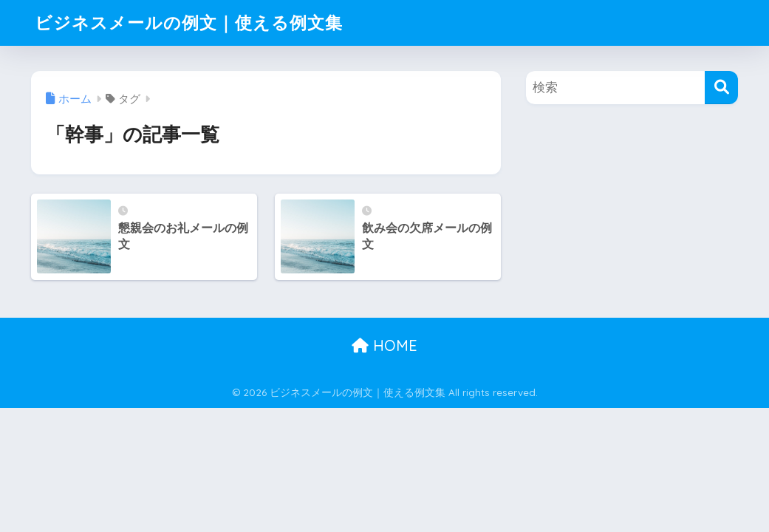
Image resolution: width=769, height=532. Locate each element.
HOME (384, 345)
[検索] (721, 88)
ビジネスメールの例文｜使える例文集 (189, 23)
